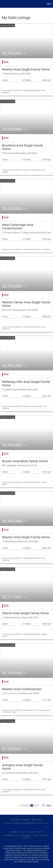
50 (43, 805)
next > (49, 805)
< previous (25, 805)
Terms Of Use (17, 832)
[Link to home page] (2, 4)
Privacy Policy (35, 832)
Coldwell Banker (20, 820)
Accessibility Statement (18, 835)
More (49, 4)
